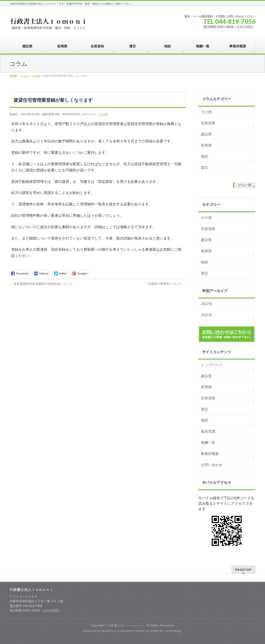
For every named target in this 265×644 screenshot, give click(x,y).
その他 (103, 114)
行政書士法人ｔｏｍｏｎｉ (127, 625)
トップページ (212, 365)
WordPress (109, 631)
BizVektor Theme (133, 631)
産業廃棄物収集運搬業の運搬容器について (41, 284)
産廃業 (206, 145)
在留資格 (208, 123)
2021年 (207, 315)
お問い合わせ (212, 465)
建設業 (206, 134)
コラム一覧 (244, 185)
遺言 (204, 168)
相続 (204, 156)
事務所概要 (210, 454)
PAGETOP (243, 570)
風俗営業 (208, 431)
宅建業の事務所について (167, 284)
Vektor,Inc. (157, 631)
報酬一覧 (208, 443)
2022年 (207, 304)
